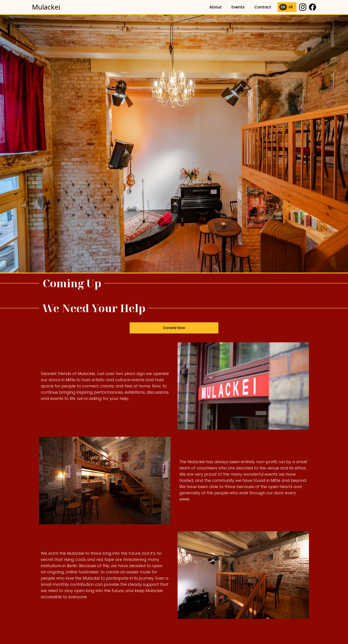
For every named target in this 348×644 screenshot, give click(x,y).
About (216, 7)
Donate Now (174, 329)
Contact (263, 7)
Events (238, 7)
